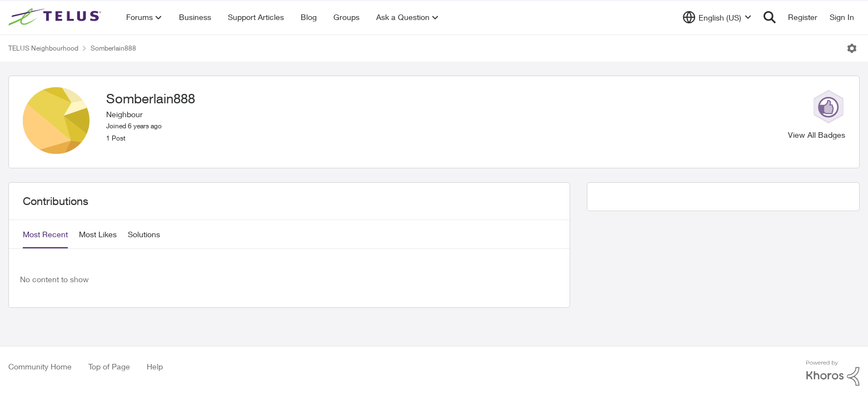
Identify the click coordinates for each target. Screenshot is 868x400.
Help (155, 366)
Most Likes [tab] (98, 234)
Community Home (40, 366)
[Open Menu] (852, 48)
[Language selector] (717, 17)
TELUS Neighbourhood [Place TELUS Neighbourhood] (43, 48)
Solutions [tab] (144, 234)
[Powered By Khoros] (833, 373)
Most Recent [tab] (45, 234)
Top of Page (109, 366)
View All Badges (817, 135)
